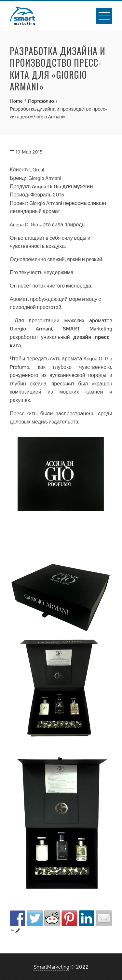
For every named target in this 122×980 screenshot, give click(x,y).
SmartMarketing (51, 967)
